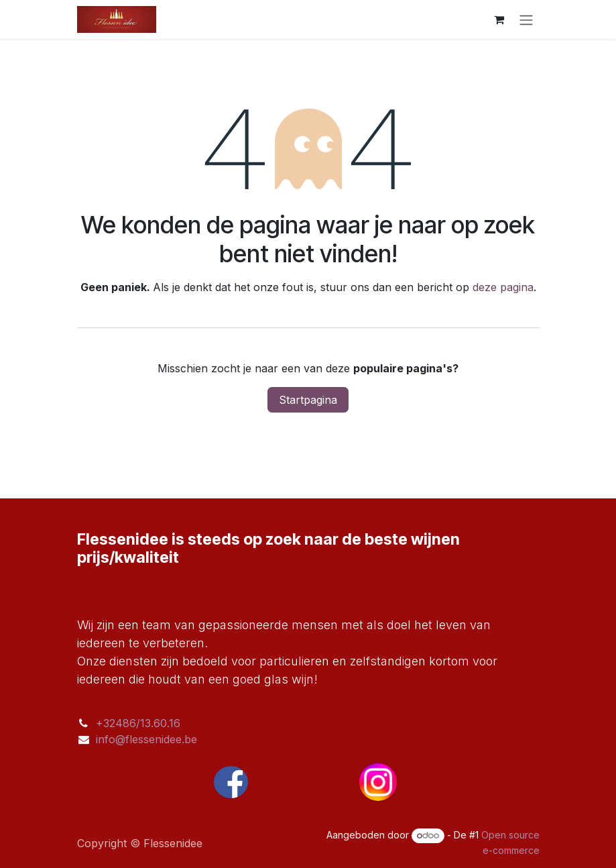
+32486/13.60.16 (138, 723)
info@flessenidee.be (146, 739)
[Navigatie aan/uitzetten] (526, 19)
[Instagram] (378, 782)
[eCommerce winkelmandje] (499, 19)
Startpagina (308, 400)
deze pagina (503, 287)
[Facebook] (231, 782)
